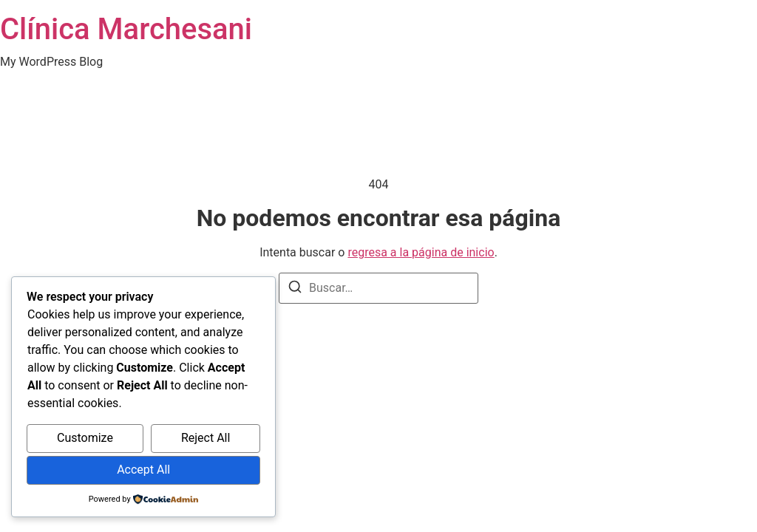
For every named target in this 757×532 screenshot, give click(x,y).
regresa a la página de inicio (421, 252)
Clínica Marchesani (126, 29)
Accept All (143, 470)
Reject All (206, 438)
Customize (85, 438)
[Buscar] (295, 289)
